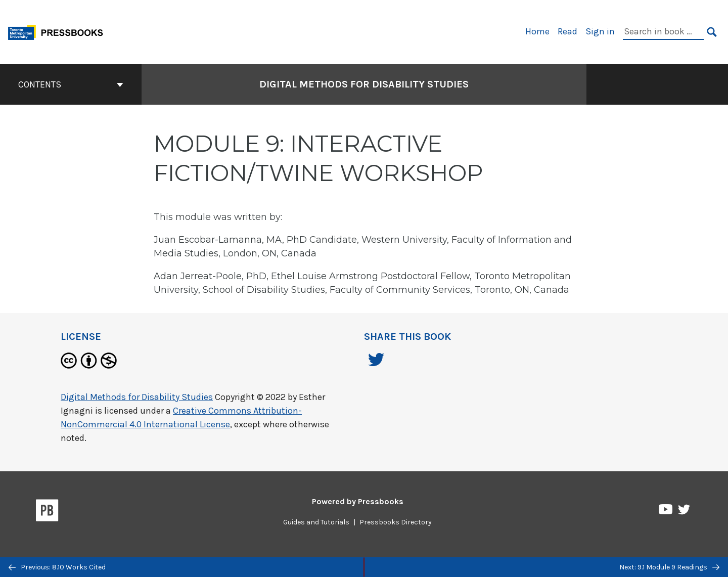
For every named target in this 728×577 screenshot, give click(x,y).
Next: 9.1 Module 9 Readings (669, 567)
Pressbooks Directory (396, 522)
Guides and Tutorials (316, 522)
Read (567, 31)
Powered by (358, 501)
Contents (71, 84)
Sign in (600, 31)
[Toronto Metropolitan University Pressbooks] (59, 31)
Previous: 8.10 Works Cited (57, 567)
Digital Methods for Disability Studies (137, 397)
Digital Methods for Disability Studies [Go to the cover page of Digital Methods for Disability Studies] (364, 84)
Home (537, 31)
